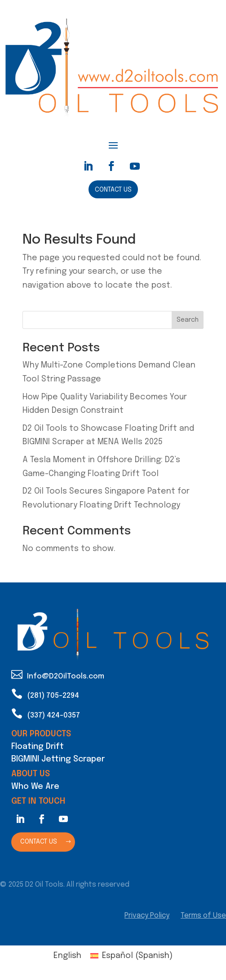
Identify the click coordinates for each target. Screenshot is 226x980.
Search (188, 320)
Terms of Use (203, 916)
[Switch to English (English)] (67, 956)
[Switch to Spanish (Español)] (131, 956)
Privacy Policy (147, 916)
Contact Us (113, 190)
